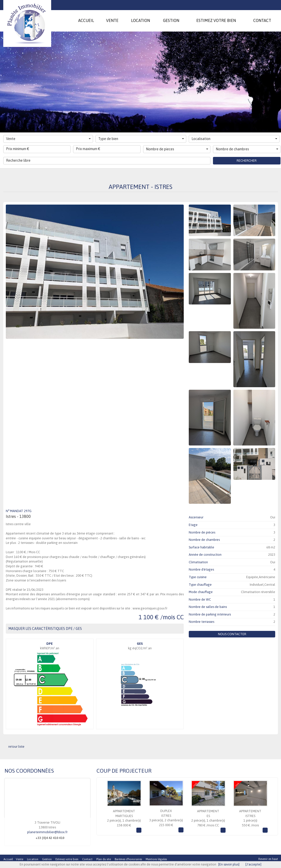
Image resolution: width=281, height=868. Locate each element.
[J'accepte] (253, 864)
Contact (87, 859)
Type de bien (141, 139)
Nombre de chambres (247, 149)
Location (33, 859)
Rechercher (247, 161)
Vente (49, 139)
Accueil (8, 859)
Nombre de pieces (177, 149)
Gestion (47, 859)
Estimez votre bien (67, 859)
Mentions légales (156, 859)
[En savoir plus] (229, 864)
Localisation (234, 139)
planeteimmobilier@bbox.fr (47, 832)
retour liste (16, 747)
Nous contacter (232, 634)
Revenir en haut (268, 859)
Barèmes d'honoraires (128, 859)
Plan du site (104, 859)
